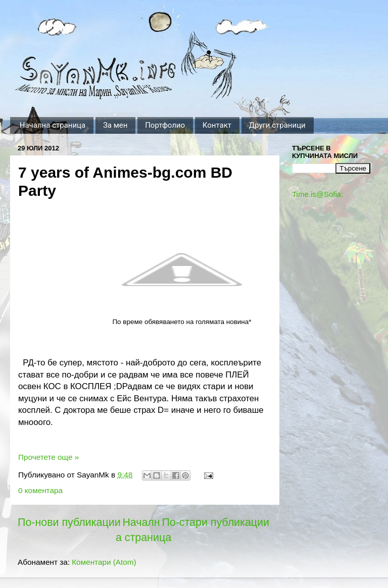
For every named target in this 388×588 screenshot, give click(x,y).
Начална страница (53, 125)
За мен (115, 125)
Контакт (217, 125)
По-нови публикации (69, 522)
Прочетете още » (48, 457)
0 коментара (40, 490)
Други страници (277, 125)
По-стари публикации (215, 522)
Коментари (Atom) (104, 562)
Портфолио (165, 125)
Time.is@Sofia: (318, 194)
